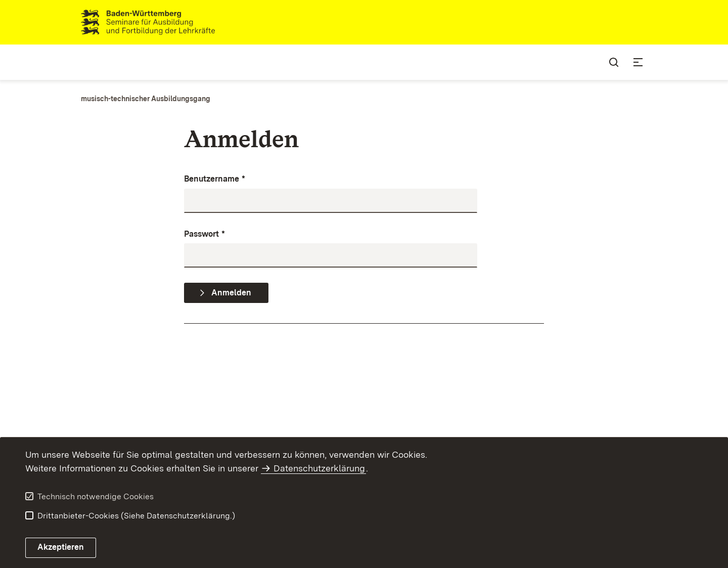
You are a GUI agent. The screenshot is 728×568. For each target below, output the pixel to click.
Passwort (204, 234)
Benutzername (215, 179)
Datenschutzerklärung (319, 468)
